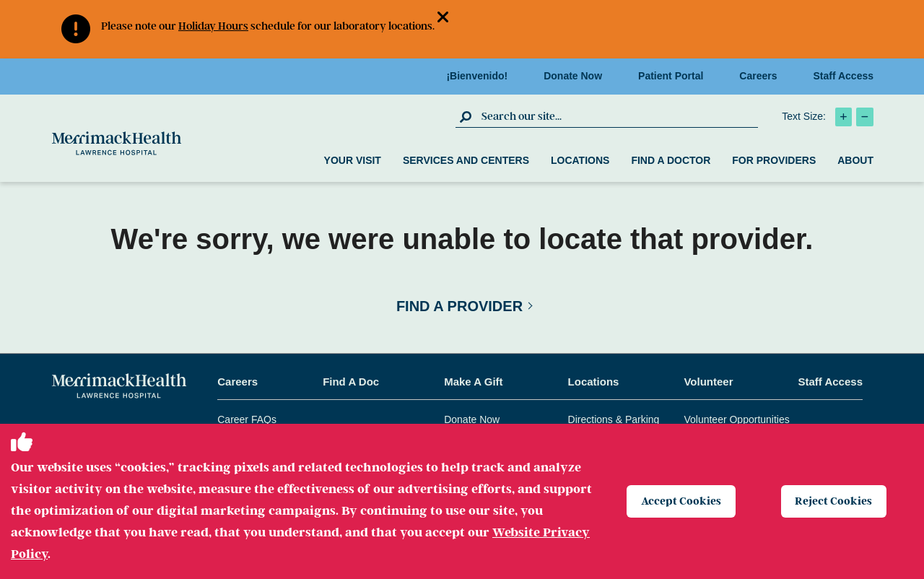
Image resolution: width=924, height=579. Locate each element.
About (855, 160)
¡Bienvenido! (481, 76)
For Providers (774, 160)
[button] (449, 18)
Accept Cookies (682, 501)
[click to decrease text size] (865, 117)
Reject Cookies (835, 501)
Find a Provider (459, 306)
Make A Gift (473, 382)
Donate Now (577, 76)
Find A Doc (351, 382)
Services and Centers (466, 160)
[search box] (618, 116)
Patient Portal (675, 76)
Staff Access (843, 76)
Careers (762, 76)
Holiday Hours (213, 26)
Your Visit (353, 160)
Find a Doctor (671, 160)
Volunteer (708, 382)
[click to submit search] (467, 116)
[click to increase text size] (844, 117)
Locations (580, 160)
